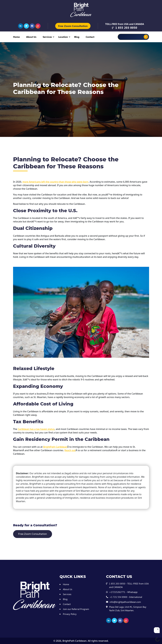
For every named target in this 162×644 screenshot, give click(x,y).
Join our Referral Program (76, 609)
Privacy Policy (70, 614)
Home (16, 37)
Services (47, 37)
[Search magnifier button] (146, 37)
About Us (31, 37)
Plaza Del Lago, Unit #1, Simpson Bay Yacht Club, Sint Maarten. (128, 609)
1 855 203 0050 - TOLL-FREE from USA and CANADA (129, 585)
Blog (77, 37)
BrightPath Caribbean (74, 641)
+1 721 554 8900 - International (126, 597)
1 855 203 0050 (126, 27)
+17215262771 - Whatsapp (123, 592)
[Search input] (127, 37)
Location (63, 37)
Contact (90, 37)
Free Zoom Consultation (73, 26)
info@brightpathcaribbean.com (125, 602)
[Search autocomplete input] (138, 35)
